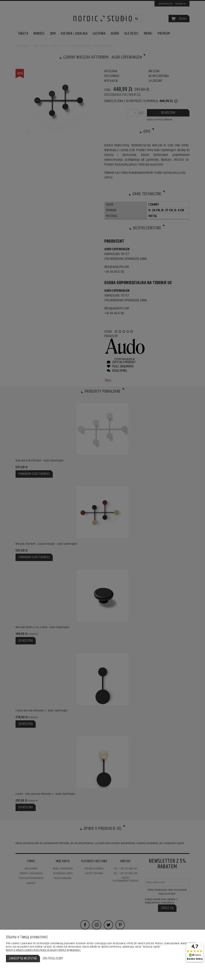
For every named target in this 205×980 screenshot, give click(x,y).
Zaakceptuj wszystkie (23, 959)
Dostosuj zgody (53, 959)
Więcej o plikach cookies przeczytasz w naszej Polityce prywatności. (43, 950)
